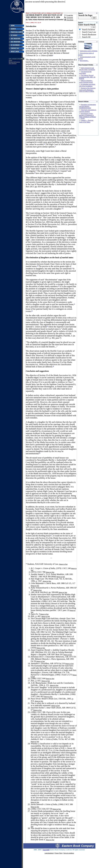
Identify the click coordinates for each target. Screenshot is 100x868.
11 (55, 146)
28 (43, 549)
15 (35, 173)
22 (32, 311)
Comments (70, 18)
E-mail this (70, 15)
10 (44, 144)
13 (59, 171)
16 (67, 184)
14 (67, 171)
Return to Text (63, 564)
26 (67, 460)
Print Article (70, 20)
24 (53, 366)
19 (72, 268)
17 (63, 208)
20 (59, 286)
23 (47, 326)
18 (38, 266)
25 (40, 453)
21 (74, 304)
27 (51, 535)
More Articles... (84, 61)
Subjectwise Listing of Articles (89, 51)
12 (36, 171)
